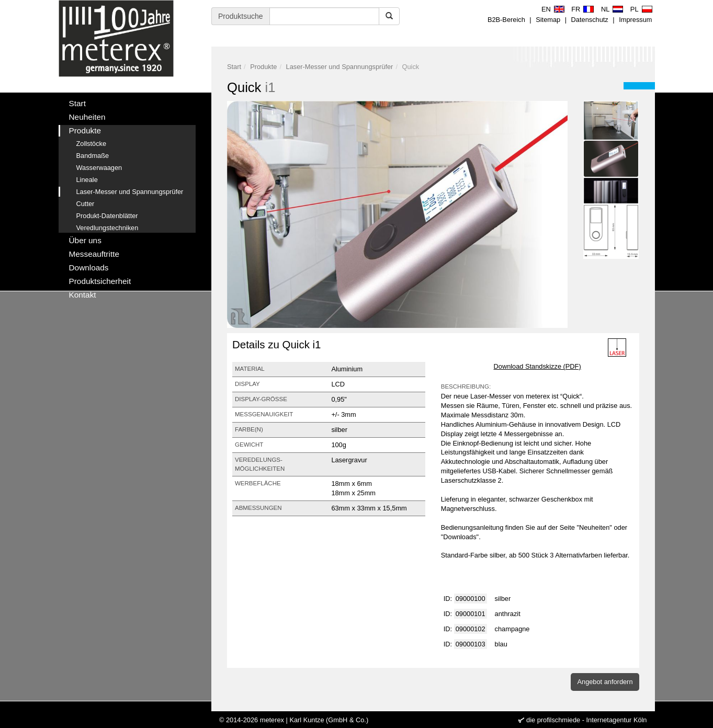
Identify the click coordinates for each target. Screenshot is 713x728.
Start (234, 67)
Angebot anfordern (605, 682)
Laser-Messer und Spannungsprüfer (340, 67)
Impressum (635, 20)
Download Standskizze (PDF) (537, 366)
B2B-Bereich (506, 20)
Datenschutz (590, 20)
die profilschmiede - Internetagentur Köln (586, 720)
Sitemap (548, 20)
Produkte (263, 67)
